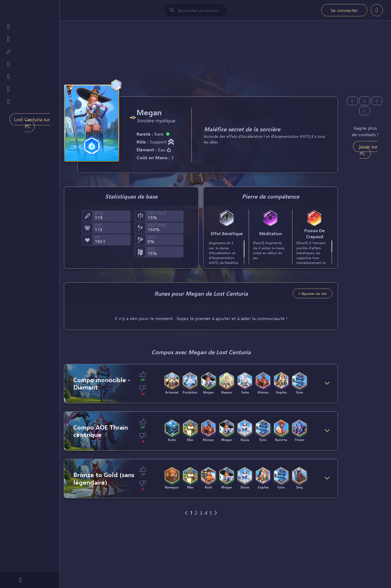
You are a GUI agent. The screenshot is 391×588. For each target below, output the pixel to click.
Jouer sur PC (368, 150)
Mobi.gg (44, 568)
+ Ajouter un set (313, 293)
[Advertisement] (201, 52)
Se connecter (344, 10)
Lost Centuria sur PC (32, 123)
